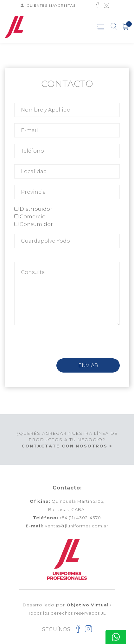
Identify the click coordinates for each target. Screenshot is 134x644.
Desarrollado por (66, 605)
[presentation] (62, 346)
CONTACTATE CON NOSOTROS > (67, 446)
